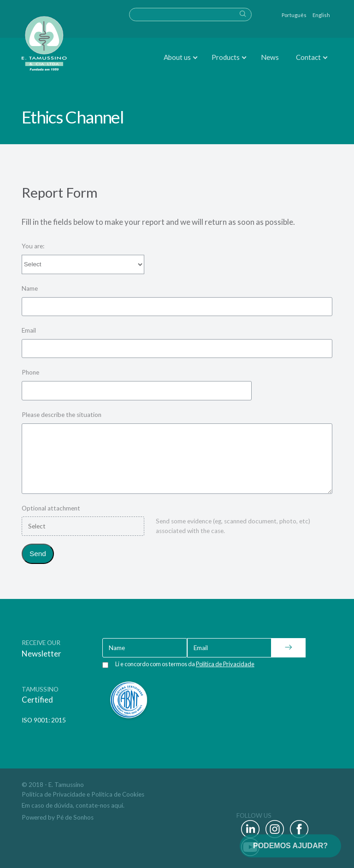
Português (294, 15)
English (321, 15)
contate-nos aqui (99, 805)
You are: (33, 246)
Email (29, 330)
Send (38, 554)
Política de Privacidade (53, 794)
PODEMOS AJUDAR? (290, 846)
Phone (30, 372)
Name (30, 288)
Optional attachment (51, 508)
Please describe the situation (62, 415)
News (270, 57)
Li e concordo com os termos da (185, 664)
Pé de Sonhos (75, 817)
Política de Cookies (118, 794)
